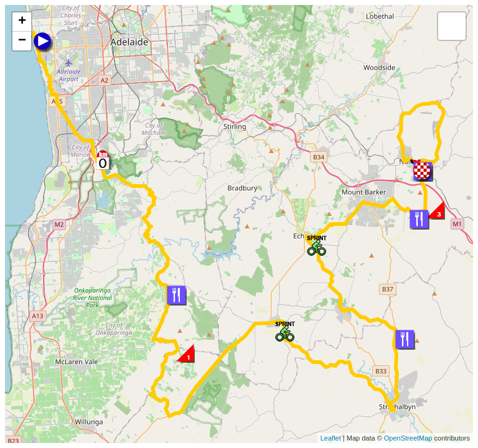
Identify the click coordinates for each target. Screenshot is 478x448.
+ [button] (22, 22)
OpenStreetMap (408, 438)
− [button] (22, 41)
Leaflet (331, 438)
